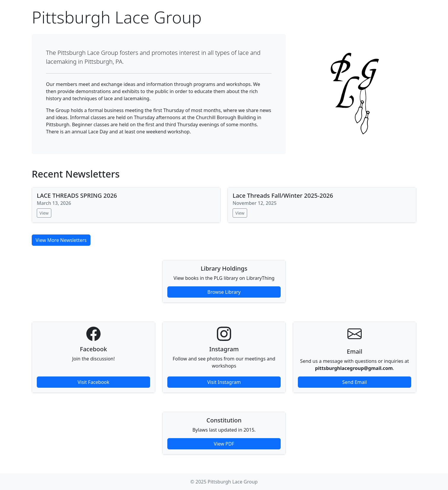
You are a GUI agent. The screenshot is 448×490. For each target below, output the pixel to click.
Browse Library (224, 292)
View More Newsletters (61, 240)
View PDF (224, 444)
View (44, 213)
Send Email (355, 382)
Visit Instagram (224, 382)
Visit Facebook (93, 382)
